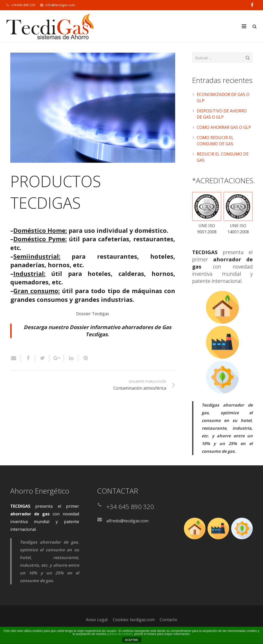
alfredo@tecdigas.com (127, 521)
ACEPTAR (131, 640)
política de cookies (120, 634)
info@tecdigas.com (60, 5)
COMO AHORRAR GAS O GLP (224, 127)
